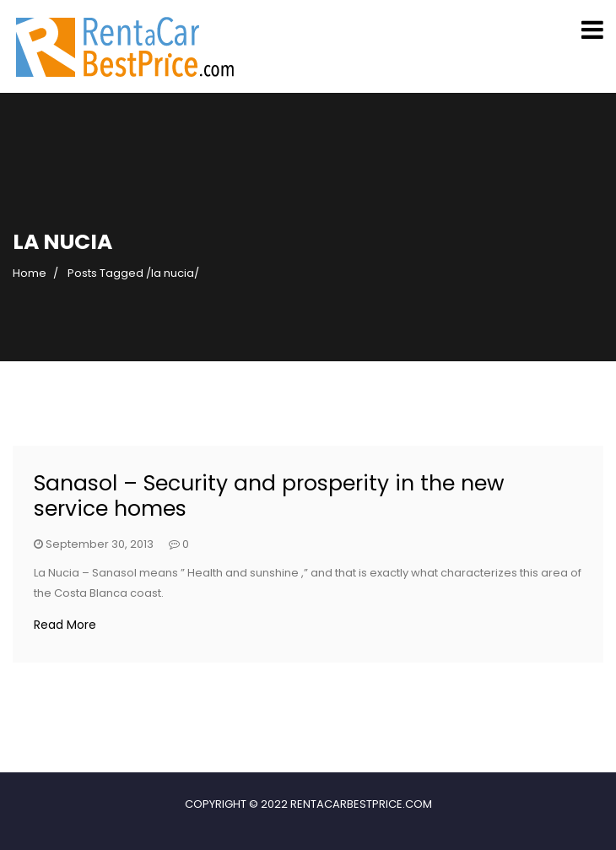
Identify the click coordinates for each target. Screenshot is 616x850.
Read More (65, 625)
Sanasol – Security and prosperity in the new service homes (269, 496)
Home (30, 273)
